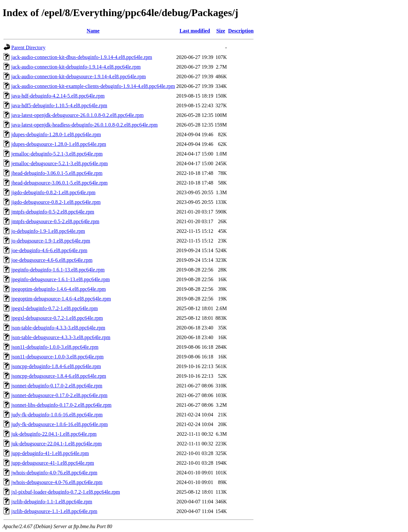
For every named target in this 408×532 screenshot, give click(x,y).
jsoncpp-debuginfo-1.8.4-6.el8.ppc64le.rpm (56, 366)
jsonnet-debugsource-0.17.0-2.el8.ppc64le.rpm (59, 395)
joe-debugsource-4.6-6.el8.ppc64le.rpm (52, 260)
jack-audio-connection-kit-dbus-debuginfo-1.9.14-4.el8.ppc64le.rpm (82, 57)
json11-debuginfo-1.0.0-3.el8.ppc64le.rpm (55, 347)
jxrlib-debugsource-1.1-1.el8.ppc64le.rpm (54, 511)
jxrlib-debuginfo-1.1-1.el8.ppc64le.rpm (52, 502)
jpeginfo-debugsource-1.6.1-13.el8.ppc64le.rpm (60, 279)
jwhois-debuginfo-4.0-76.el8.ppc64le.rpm (54, 473)
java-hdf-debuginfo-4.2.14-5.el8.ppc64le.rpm (58, 96)
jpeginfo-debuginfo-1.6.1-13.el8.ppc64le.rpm (58, 270)
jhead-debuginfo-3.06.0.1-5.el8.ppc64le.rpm (57, 173)
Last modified (195, 31)
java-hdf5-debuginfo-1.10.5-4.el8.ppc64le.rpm (59, 105)
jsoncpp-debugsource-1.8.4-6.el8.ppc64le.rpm (59, 376)
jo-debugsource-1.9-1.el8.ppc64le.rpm (51, 241)
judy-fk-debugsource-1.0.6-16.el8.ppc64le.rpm (60, 424)
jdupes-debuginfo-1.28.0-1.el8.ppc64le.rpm (56, 134)
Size (221, 31)
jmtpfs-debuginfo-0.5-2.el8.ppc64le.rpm (53, 212)
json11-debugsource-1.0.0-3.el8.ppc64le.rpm (57, 357)
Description (241, 31)
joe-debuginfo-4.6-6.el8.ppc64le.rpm (49, 250)
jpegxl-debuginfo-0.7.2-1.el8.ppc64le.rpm (55, 308)
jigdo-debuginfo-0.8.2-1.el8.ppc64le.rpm (53, 192)
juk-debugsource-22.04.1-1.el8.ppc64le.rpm (56, 444)
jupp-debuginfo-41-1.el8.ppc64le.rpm (50, 453)
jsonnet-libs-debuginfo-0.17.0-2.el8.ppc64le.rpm (61, 405)
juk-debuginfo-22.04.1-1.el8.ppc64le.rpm (54, 434)
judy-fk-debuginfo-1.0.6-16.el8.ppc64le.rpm (57, 415)
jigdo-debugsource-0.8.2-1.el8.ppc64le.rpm (56, 202)
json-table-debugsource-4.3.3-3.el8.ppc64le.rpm (61, 337)
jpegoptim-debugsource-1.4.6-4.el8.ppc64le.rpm (61, 299)
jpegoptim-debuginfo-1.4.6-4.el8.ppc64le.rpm (59, 289)
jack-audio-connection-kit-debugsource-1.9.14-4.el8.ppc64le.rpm (79, 76)
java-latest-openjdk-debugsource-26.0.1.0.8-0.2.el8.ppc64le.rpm (77, 115)
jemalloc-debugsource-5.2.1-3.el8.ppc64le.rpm (60, 163)
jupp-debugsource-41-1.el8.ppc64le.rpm (53, 463)
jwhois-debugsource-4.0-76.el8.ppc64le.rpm (57, 482)
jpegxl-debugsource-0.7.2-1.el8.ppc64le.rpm (57, 318)
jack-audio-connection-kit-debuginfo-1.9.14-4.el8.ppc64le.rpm (76, 67)
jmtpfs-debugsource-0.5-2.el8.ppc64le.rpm (55, 221)
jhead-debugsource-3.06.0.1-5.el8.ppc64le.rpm (59, 183)
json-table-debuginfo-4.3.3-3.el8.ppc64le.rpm (58, 328)
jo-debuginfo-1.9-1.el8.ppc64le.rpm (48, 231)
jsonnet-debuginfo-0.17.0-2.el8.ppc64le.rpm (57, 386)
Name (93, 31)
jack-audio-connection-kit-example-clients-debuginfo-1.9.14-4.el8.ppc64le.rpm (93, 86)
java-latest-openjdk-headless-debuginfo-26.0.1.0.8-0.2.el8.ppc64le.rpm (84, 125)
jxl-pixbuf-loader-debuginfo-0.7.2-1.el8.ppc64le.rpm (66, 492)
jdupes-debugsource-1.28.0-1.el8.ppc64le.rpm (59, 144)
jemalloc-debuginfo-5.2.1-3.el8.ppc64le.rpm (57, 154)
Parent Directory (28, 47)
